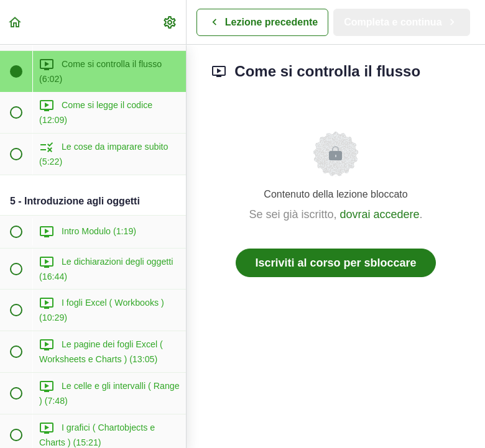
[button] (16, 22)
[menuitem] (170, 22)
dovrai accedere (379, 214)
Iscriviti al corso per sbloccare (335, 263)
